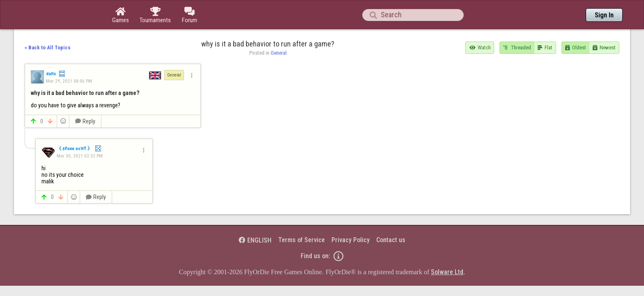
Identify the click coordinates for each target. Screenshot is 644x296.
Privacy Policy (351, 217)
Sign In (604, 15)
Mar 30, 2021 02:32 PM (80, 133)
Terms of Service (301, 217)
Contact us (391, 217)
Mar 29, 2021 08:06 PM (69, 58)
